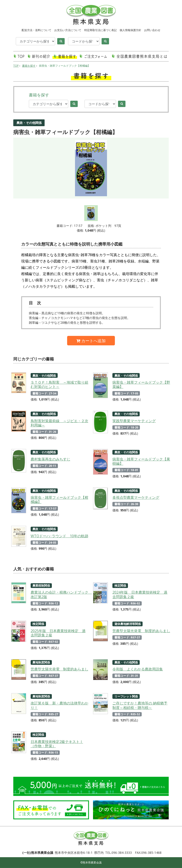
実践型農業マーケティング (134, 421)
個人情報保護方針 (130, 30)
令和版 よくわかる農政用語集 (138, 669)
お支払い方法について (68, 30)
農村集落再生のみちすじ (50, 459)
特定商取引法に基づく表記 (100, 30)
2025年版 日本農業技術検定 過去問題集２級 (58, 633)
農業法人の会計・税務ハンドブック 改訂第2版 (60, 594)
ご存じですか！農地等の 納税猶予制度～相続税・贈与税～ (140, 705)
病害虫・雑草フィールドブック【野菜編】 (141, 384)
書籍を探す (29, 66)
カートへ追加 (91, 341)
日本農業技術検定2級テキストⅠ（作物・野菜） (57, 744)
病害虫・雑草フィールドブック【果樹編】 (141, 461)
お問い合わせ (152, 30)
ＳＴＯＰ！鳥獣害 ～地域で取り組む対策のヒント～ (59, 384)
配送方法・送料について (36, 30)
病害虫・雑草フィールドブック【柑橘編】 (65, 66)
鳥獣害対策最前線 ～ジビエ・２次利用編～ (59, 423)
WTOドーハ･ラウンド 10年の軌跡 (59, 536)
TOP (16, 66)
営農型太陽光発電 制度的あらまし (141, 631)
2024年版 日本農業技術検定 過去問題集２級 (140, 594)
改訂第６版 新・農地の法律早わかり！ (59, 705)
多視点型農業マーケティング (136, 497)
